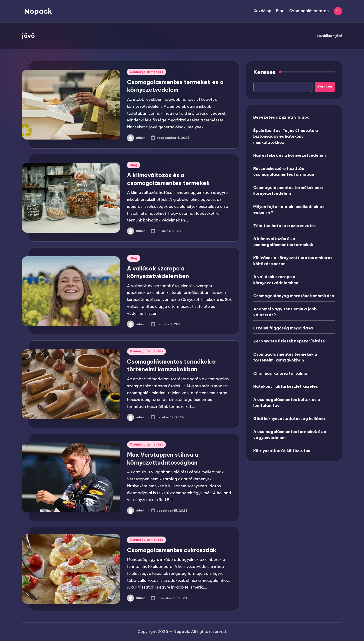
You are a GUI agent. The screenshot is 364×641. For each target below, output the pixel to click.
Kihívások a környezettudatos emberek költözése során (293, 261)
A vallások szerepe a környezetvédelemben (276, 280)
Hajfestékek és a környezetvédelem (289, 155)
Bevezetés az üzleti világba (281, 117)
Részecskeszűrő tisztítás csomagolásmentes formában (284, 172)
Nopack (38, 11)
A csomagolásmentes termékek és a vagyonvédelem (290, 435)
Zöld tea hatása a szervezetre (284, 226)
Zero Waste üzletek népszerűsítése (289, 341)
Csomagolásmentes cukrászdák (172, 550)
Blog (134, 165)
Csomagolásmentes (146, 72)
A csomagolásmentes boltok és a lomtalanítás (287, 403)
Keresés (265, 72)
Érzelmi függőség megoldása (283, 328)
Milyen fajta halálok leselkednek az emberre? (289, 210)
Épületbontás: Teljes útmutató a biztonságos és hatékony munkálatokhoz (286, 136)
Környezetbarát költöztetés (282, 451)
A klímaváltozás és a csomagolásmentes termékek (283, 242)
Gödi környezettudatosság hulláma (289, 419)
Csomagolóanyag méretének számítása (294, 296)
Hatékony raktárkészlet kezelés (286, 386)
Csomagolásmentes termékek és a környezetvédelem (288, 191)
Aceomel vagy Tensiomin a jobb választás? (285, 312)
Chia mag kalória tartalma (280, 373)
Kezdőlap (325, 36)
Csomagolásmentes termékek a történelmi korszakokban (285, 357)
